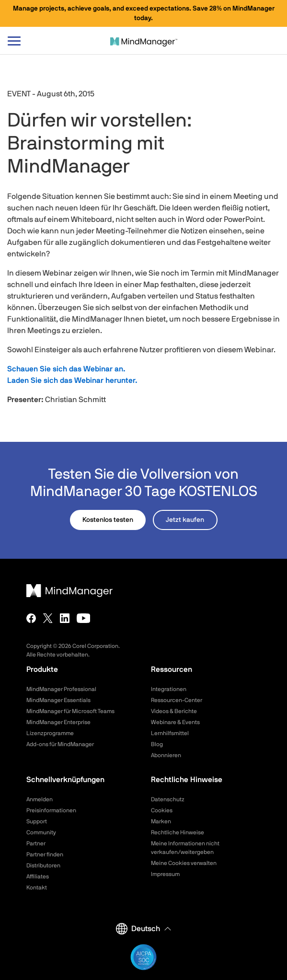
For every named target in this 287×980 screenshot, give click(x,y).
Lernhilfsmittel (170, 733)
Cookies (162, 810)
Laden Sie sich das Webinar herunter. (72, 380)
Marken (161, 821)
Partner (36, 843)
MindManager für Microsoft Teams (70, 711)
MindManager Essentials (58, 700)
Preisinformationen (51, 810)
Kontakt (37, 888)
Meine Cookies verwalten (184, 863)
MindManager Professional (61, 689)
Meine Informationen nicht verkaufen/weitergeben (185, 848)
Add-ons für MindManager (60, 744)
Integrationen (169, 689)
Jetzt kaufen (185, 520)
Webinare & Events (175, 722)
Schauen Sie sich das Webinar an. (66, 369)
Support (37, 821)
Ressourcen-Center (177, 700)
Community (41, 832)
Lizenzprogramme (50, 733)
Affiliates (38, 876)
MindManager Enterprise (58, 722)
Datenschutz (168, 799)
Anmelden (40, 799)
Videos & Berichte (174, 711)
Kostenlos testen (108, 520)
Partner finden (45, 854)
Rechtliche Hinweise (178, 832)
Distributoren (43, 865)
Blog (157, 744)
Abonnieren (166, 755)
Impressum (165, 874)
